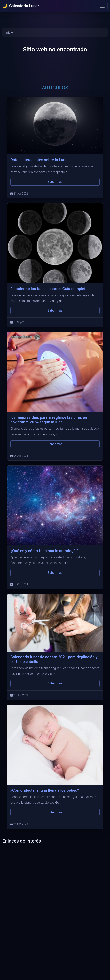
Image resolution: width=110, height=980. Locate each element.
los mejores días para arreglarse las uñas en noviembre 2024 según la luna (49, 420)
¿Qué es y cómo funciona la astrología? (44, 551)
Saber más (55, 182)
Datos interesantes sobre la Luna (39, 160)
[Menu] (102, 6)
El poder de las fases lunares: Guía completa (49, 289)
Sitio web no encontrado (55, 49)
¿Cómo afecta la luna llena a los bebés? (45, 790)
